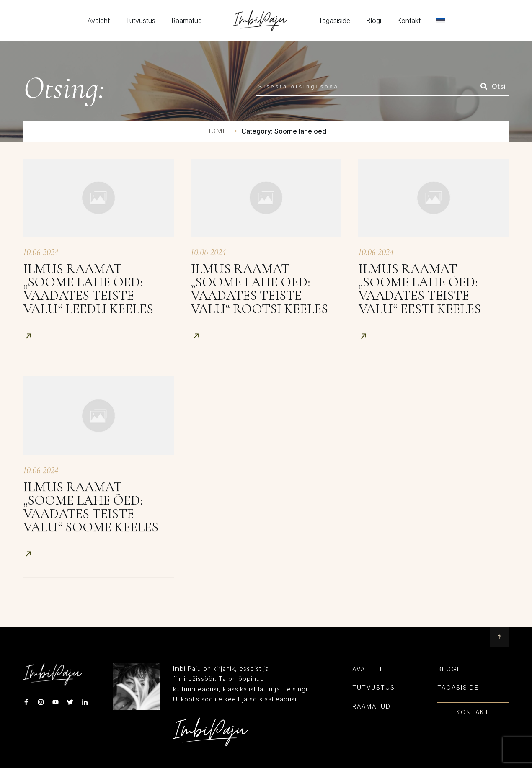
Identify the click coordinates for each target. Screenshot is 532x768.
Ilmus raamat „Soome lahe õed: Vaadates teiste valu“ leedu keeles (88, 289)
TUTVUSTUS (374, 672)
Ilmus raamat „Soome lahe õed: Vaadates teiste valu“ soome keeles (91, 507)
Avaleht (368, 653)
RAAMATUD (372, 690)
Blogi (448, 653)
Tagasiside (458, 672)
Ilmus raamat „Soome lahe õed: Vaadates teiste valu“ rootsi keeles (260, 289)
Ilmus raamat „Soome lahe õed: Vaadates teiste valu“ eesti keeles (420, 289)
